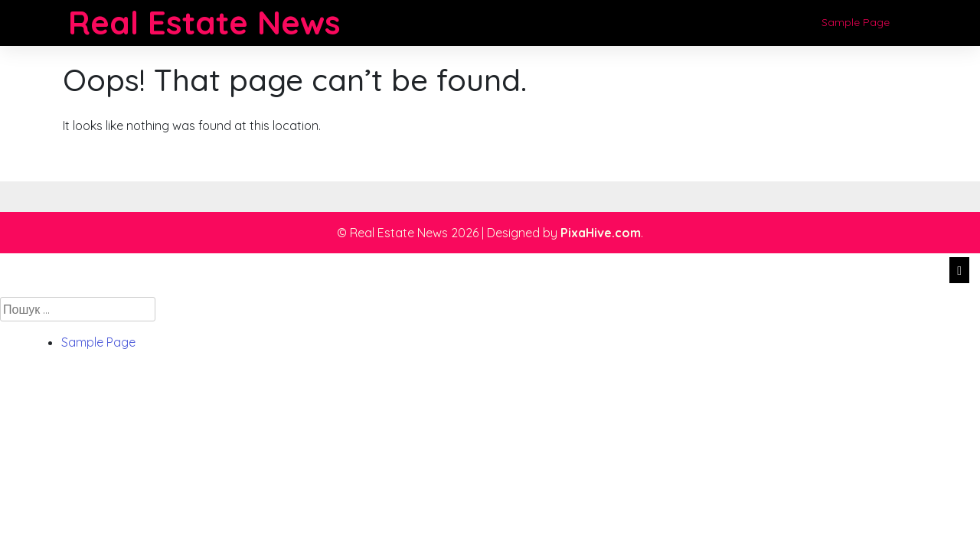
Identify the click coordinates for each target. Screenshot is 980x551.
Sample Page (856, 22)
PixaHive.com (601, 233)
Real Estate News (204, 23)
